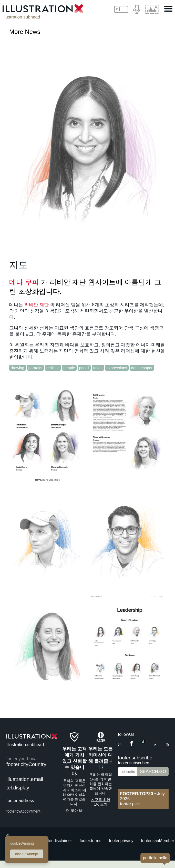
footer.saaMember (158, 841)
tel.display (18, 788)
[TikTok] (143, 742)
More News (25, 32)
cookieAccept (27, 854)
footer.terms (90, 841)
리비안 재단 (37, 305)
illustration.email (25, 779)
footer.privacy (121, 841)
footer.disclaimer (57, 841)
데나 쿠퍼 (24, 282)
